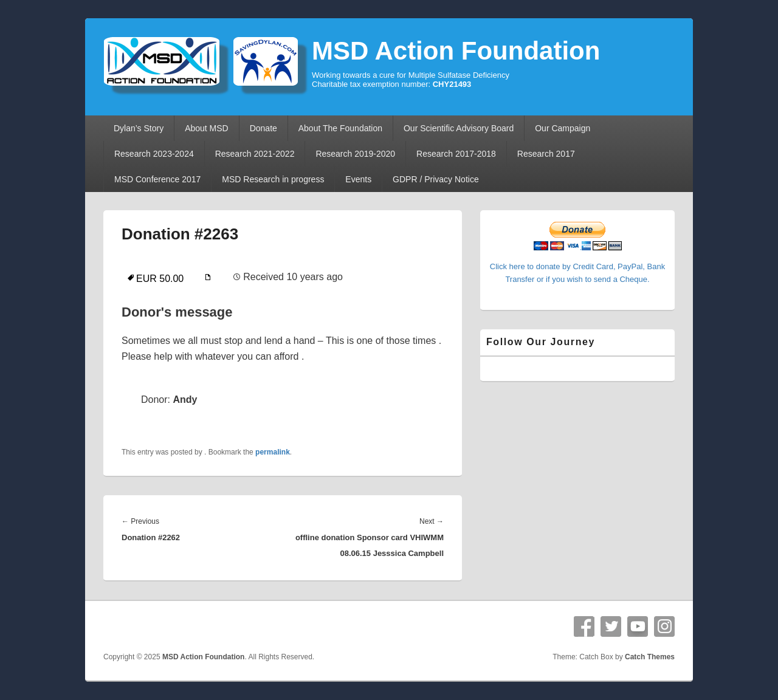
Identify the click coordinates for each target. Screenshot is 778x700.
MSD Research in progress (273, 179)
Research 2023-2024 (154, 154)
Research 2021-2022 (255, 154)
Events (358, 179)
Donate (263, 128)
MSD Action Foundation (456, 51)
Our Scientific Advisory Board (459, 128)
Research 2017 (546, 154)
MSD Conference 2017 (157, 179)
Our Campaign (563, 128)
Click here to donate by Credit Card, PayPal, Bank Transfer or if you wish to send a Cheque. (577, 266)
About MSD (207, 128)
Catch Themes (650, 657)
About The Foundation (340, 128)
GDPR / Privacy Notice (436, 179)
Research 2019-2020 (355, 154)
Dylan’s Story (139, 128)
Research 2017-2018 (456, 154)
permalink (273, 452)
